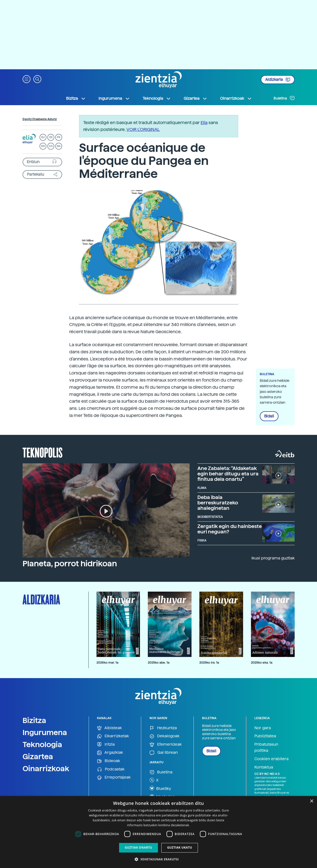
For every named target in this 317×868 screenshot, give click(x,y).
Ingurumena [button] (114, 99)
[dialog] (158, 832)
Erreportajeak (114, 777)
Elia (204, 122)
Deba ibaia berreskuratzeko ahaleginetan (218, 503)
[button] (27, 79)
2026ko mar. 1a (107, 662)
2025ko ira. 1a (209, 662)
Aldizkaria (278, 80)
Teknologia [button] (157, 99)
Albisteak (109, 728)
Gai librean (164, 753)
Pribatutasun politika (266, 747)
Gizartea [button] (195, 99)
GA (59, 146)
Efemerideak (166, 745)
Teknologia (42, 744)
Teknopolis (43, 452)
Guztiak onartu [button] (138, 847)
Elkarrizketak (113, 736)
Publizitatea (265, 736)
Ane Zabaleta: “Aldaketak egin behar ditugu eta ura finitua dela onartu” (228, 474)
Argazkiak (110, 753)
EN (43, 146)
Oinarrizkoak (46, 768)
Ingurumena (45, 732)
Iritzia (106, 745)
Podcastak (111, 769)
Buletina (284, 98)
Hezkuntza (163, 728)
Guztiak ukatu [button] (180, 847)
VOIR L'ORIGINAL (143, 129)
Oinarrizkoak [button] (236, 99)
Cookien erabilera (271, 759)
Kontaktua (264, 767)
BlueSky (160, 788)
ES (51, 137)
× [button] (311, 801)
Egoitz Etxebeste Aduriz (40, 119)
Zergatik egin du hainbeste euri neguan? (230, 529)
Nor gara (263, 728)
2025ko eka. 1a (262, 662)
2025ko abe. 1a (159, 662)
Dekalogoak (165, 736)
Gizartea (38, 756)
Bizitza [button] (76, 99)
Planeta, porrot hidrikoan (70, 564)
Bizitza (34, 720)
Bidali (269, 416)
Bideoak (109, 761)
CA (51, 146)
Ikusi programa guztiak (273, 558)
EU (43, 137)
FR (59, 137)
